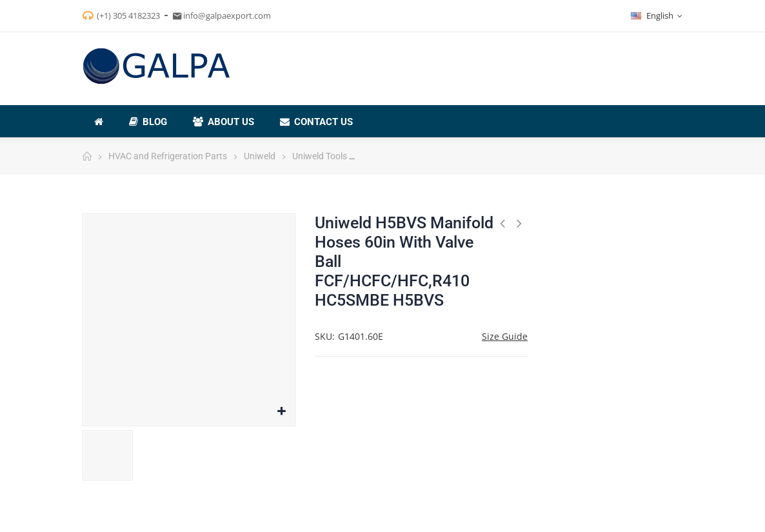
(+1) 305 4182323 (128, 15)
